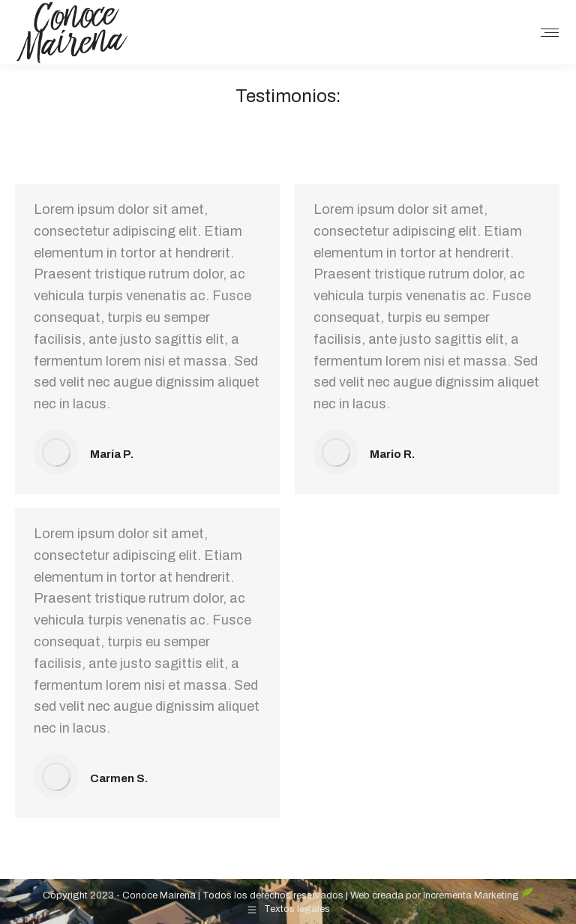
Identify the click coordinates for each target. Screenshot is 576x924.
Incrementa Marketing (478, 895)
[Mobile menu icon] (550, 33)
